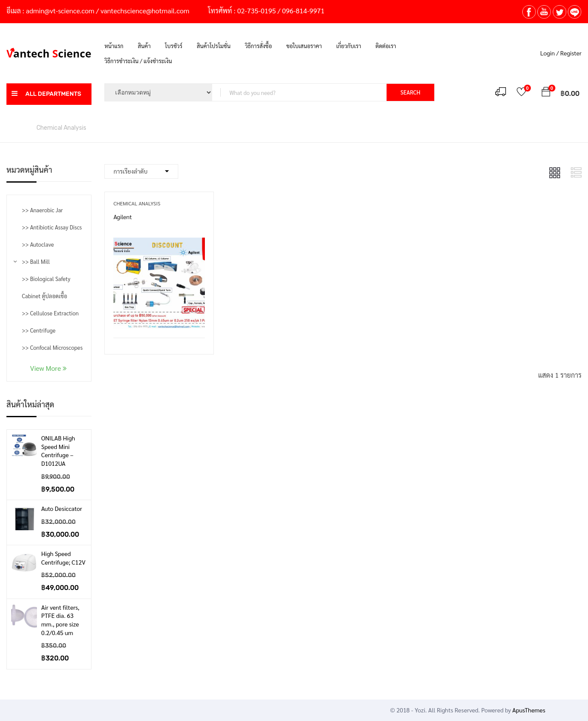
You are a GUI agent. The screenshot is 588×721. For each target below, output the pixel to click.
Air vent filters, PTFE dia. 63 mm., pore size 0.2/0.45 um (60, 620)
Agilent (123, 217)
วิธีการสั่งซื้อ (258, 46)
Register (571, 53)
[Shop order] (141, 171)
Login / (550, 53)
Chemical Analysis (137, 203)
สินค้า (144, 46)
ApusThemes (529, 710)
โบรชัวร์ (174, 46)
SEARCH (410, 92)
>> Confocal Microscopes (52, 347)
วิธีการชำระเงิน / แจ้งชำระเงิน (138, 61)
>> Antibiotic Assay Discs (52, 227)
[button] (546, 93)
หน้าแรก (114, 46)
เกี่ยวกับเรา (349, 46)
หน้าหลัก (17, 127)
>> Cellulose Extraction (50, 313)
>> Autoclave (38, 244)
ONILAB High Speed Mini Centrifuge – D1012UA (58, 451)
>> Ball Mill (36, 261)
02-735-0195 (256, 11)
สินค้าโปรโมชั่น (214, 46)
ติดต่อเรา (386, 46)
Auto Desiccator (62, 508)
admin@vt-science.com (60, 11)
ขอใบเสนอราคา (304, 46)
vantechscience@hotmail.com (145, 11)
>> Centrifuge (39, 330)
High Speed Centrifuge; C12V (63, 558)
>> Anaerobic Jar (42, 210)
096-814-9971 (303, 11)
